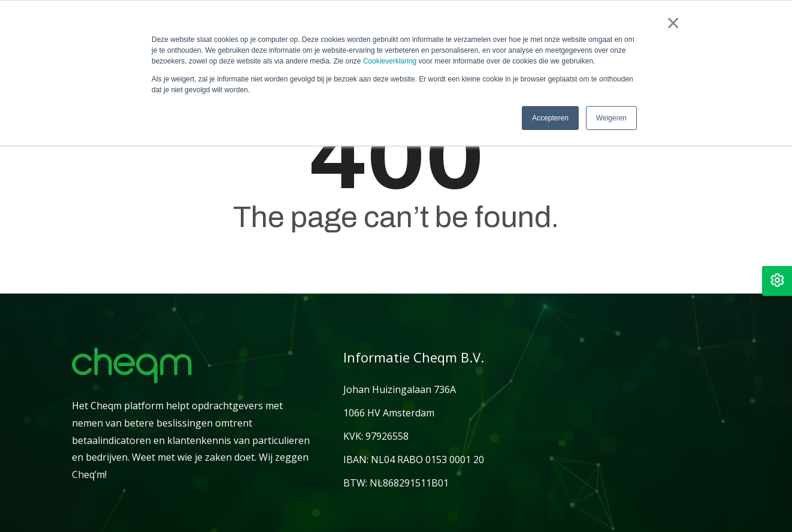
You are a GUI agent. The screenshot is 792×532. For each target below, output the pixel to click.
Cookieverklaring (390, 61)
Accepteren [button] (550, 118)
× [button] (672, 23)
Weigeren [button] (611, 118)
